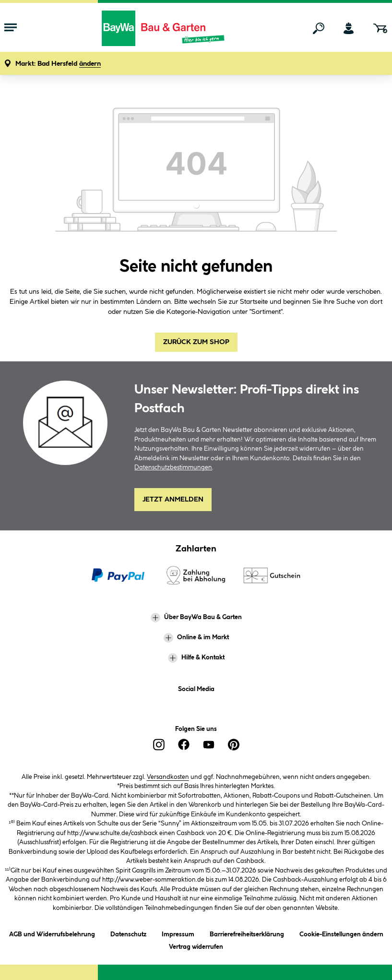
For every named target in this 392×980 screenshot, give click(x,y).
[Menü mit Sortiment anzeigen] (11, 28)
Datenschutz (128, 933)
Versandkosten (168, 777)
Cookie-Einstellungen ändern (341, 933)
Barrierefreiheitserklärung (247, 933)
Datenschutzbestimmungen (173, 467)
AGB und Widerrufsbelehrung (52, 933)
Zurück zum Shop (196, 342)
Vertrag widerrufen (196, 947)
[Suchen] (319, 28)
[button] (58, 64)
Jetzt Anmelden (173, 500)
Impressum (178, 933)
